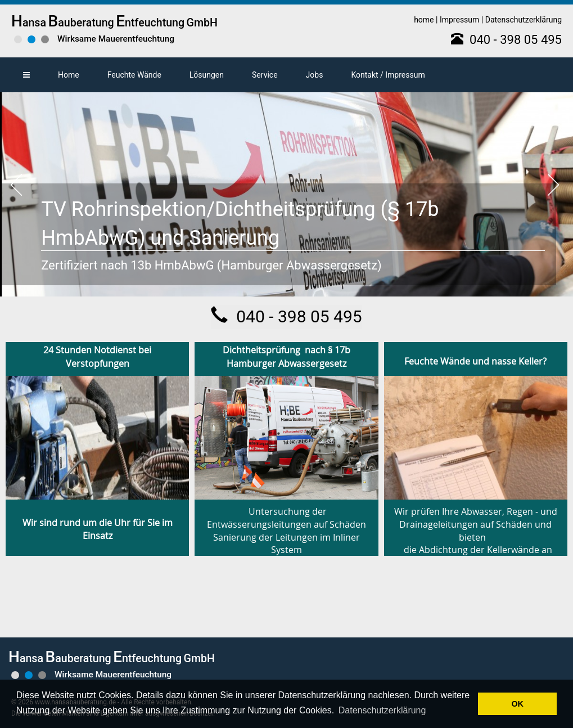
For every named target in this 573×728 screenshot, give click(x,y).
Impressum (459, 20)
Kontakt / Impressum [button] (388, 75)
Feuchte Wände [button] (134, 75)
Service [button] (265, 75)
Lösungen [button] (207, 75)
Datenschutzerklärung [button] (382, 710)
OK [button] (517, 704)
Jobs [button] (315, 75)
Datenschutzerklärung (524, 20)
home (424, 20)
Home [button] (69, 75)
